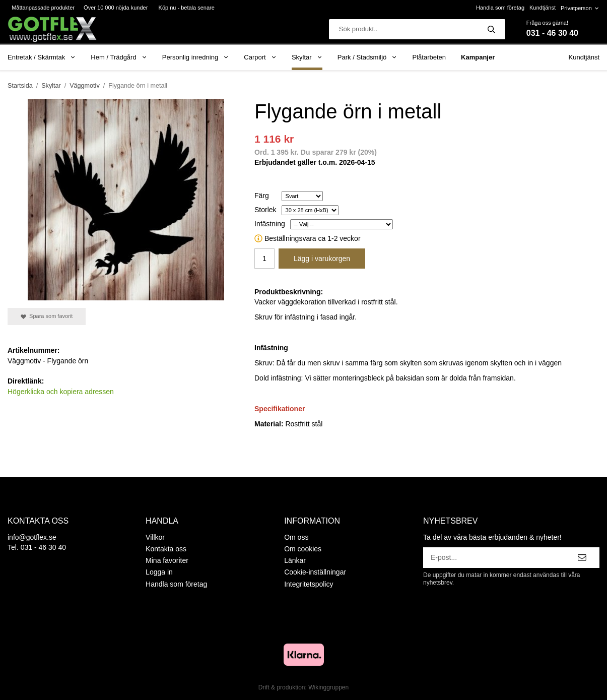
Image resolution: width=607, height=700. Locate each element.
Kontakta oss (166, 549)
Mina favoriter (167, 560)
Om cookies (303, 549)
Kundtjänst (543, 8)
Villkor (155, 537)
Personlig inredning (195, 57)
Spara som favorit (47, 316)
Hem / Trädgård (119, 57)
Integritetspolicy (309, 584)
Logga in (159, 572)
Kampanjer (478, 57)
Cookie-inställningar (315, 572)
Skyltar (307, 57)
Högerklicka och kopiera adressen (61, 392)
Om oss (296, 537)
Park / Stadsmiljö (367, 57)
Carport (260, 57)
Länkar (295, 560)
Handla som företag (500, 8)
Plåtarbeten (429, 57)
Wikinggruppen (328, 687)
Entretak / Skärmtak (42, 57)
